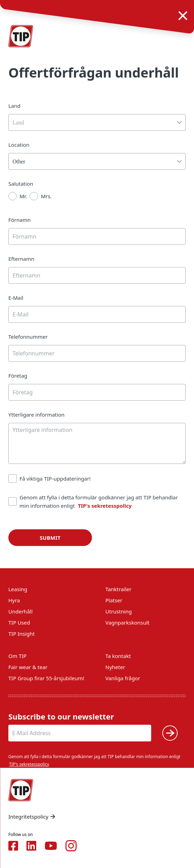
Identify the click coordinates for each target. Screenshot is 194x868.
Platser (114, 600)
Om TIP (17, 656)
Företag (18, 376)
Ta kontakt (118, 656)
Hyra (14, 600)
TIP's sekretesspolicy (105, 506)
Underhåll (21, 611)
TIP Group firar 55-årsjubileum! (46, 678)
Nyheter (115, 667)
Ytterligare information (36, 415)
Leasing (18, 589)
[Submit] (170, 733)
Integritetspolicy (33, 817)
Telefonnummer (28, 337)
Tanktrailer (119, 589)
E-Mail (16, 298)
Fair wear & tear (28, 667)
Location (19, 145)
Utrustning (119, 611)
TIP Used (19, 622)
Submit (50, 538)
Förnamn (20, 220)
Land (14, 106)
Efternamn (21, 259)
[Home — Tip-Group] (21, 36)
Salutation (21, 184)
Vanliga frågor (123, 678)
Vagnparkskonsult (128, 622)
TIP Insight (22, 634)
